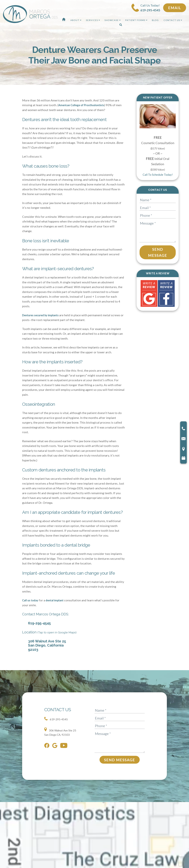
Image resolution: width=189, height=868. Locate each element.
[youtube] (65, 744)
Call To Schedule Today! (158, 172)
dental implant (57, 597)
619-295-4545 (39, 620)
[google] (56, 744)
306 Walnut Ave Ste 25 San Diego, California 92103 (47, 642)
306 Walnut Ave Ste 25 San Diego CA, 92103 (62, 729)
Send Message (158, 249)
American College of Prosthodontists (83, 102)
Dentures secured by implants (42, 312)
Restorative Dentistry (86, 69)
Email (175, 8)
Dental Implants (55, 69)
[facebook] (48, 744)
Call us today (31, 597)
